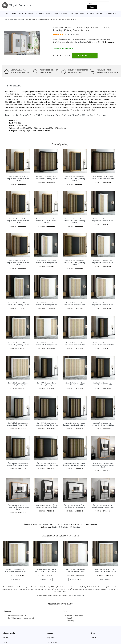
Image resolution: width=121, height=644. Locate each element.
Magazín (50, 633)
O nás (93, 633)
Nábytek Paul (79, 42)
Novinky (6, 638)
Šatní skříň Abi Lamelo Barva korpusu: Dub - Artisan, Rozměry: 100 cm (18, 179)
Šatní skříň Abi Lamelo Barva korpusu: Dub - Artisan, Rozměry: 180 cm (75, 221)
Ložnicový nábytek (44, 14)
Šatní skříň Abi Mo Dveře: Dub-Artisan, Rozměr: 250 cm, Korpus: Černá (18, 507)
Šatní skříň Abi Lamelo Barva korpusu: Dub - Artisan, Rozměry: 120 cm (75, 179)
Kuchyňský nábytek (95, 14)
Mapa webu (51, 638)
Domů (6, 14)
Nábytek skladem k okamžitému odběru (69, 14)
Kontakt (94, 638)
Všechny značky (9, 633)
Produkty (11, 19)
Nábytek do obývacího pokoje (22, 14)
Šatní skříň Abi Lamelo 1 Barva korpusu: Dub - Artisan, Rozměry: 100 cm (46, 221)
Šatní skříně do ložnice (73, 527)
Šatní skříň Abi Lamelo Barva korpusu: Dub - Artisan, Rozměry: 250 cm (75, 263)
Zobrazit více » (110, 42)
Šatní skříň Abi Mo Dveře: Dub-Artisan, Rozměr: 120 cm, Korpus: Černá (103, 465)
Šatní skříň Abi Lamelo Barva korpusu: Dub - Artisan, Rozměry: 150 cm (18, 221)
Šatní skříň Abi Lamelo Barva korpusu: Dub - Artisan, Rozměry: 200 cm (18, 263)
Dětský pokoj (111, 14)
